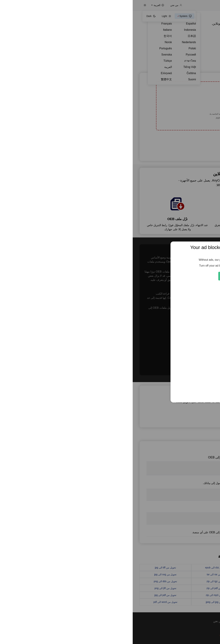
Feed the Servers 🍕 (110, 276)
